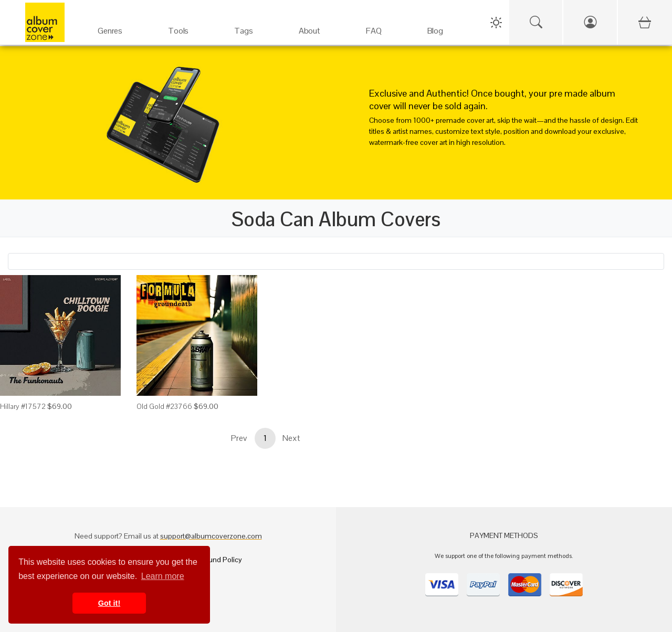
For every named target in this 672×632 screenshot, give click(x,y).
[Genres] (110, 26)
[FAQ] (374, 26)
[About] (309, 26)
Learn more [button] (163, 576)
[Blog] (435, 26)
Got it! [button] (109, 603)
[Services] (178, 26)
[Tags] (244, 26)
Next (291, 438)
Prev (239, 438)
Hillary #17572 (23, 406)
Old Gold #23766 (164, 406)
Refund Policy (219, 560)
